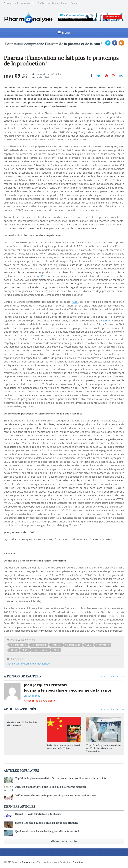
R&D (25, 650)
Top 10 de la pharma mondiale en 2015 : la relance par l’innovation (103, 748)
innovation (103, 645)
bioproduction (19, 645)
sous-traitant (41, 650)
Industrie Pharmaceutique (35, 664)
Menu (64, 32)
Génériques (13, 664)
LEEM (106, 320)
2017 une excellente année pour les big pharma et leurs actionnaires (55, 796)
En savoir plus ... (33, 696)
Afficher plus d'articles (113, 676)
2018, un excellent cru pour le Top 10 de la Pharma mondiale (51, 787)
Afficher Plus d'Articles (40, 701)
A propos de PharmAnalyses (19, 3)
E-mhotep (78, 862)
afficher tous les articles (64, 841)
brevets (56, 645)
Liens (64, 3)
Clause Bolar (74, 645)
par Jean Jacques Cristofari (47, 74)
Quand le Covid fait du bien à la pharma (38, 814)
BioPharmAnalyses (48, 3)
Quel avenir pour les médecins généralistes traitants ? (47, 831)
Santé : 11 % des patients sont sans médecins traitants (47, 823)
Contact (74, 3)
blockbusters (39, 645)
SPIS (42, 276)
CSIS (75, 302)
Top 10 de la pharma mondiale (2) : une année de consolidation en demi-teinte (61, 778)
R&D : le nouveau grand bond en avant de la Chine (63, 747)
